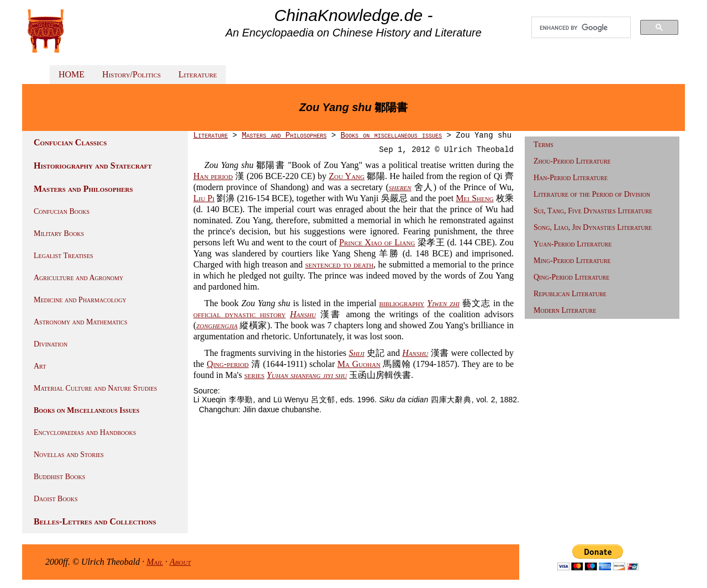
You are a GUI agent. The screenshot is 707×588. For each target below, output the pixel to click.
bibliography (402, 303)
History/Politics (131, 74)
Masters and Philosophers (83, 189)
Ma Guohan (359, 364)
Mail (155, 562)
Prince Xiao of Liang (377, 242)
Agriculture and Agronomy (78, 278)
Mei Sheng (474, 198)
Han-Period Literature (571, 178)
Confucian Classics (70, 142)
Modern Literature (565, 310)
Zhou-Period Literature (572, 161)
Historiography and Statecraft (93, 166)
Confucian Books (62, 211)
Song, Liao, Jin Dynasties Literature (593, 227)
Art (40, 366)
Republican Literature (570, 294)
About (180, 562)
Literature (198, 74)
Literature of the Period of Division (592, 194)
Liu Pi (204, 198)
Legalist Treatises (64, 256)
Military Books (59, 233)
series (254, 375)
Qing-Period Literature (571, 277)
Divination (51, 344)
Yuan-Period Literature (573, 244)
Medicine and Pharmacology (80, 300)
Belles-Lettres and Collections (95, 521)
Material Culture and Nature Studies (95, 388)
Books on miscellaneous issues (391, 135)
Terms (544, 145)
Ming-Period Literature (572, 261)
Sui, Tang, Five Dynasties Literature (593, 211)
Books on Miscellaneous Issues (86, 410)
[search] (581, 28)
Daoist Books (56, 499)
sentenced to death (339, 264)
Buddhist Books (59, 477)
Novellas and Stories (69, 455)
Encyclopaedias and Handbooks (85, 432)
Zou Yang (347, 176)
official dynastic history (239, 314)
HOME (72, 74)
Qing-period (228, 364)
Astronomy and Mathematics (81, 322)
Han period (213, 176)
